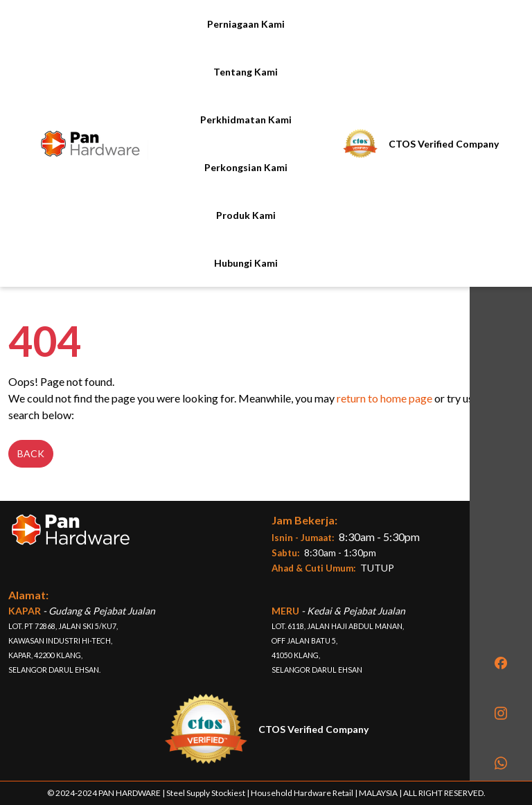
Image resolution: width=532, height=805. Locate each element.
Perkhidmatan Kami (246, 120)
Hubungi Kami (246, 263)
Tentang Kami (246, 72)
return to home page (384, 398)
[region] (501, 391)
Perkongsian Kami (246, 167)
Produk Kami (246, 215)
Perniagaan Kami (246, 24)
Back (31, 453)
